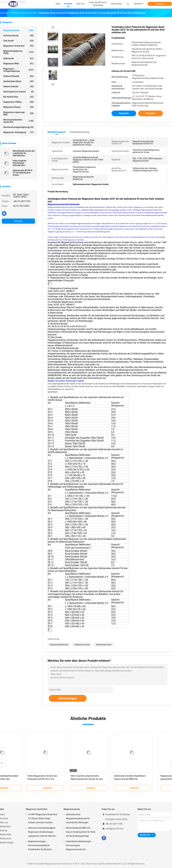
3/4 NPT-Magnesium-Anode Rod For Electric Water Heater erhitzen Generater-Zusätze (43, 818)
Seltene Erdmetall (18, 76)
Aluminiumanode (18, 36)
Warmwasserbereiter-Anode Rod (18, 121)
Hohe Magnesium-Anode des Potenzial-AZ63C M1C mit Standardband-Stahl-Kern (62, 779)
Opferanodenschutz (104, 645)
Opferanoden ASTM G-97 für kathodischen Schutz (23, 173)
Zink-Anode (18, 41)
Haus (2, 814)
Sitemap (4, 830)
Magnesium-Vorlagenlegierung (18, 70)
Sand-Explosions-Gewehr (18, 92)
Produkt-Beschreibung (80, 132)
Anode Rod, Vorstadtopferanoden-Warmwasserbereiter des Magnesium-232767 (21, 779)
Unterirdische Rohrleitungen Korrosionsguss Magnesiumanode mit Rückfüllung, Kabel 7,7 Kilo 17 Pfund (79, 846)
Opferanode (18, 58)
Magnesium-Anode (82, 645)
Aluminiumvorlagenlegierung (18, 127)
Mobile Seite (6, 834)
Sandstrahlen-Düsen (18, 81)
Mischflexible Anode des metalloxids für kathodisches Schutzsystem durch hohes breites (24, 153)
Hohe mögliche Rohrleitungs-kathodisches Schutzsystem (19, 163)
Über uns (4, 822)
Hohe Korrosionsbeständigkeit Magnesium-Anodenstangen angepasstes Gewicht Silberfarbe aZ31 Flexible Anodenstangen (43, 832)
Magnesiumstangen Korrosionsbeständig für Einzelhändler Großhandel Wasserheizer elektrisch (40, 846)
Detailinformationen (57, 132)
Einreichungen (68, 698)
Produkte (4, 818)
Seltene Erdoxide (18, 86)
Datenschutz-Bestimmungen (7, 841)
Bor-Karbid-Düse (18, 97)
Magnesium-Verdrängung (18, 132)
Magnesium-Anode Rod (18, 46)
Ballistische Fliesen (18, 107)
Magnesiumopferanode (59, 645)
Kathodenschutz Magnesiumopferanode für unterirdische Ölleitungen (78, 818)
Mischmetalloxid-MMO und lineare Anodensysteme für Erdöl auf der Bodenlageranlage (81, 832)
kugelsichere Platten (18, 102)
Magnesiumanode (18, 30)
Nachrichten (5, 826)
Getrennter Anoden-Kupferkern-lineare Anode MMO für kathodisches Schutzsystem (150, 779)
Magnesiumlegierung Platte (18, 52)
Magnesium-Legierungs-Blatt (18, 113)
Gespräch (160, 4)
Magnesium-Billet (18, 64)
